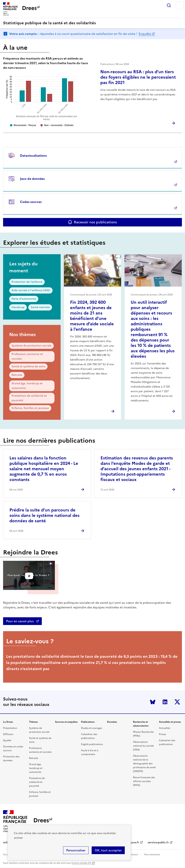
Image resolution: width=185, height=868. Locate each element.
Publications (88, 722)
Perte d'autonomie (24, 299)
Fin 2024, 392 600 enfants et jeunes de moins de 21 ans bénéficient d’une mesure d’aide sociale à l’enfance (92, 316)
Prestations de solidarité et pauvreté (29, 398)
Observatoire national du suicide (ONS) (143, 746)
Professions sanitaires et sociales (27, 356)
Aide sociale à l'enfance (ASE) (31, 290)
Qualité (7, 740)
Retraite (17, 375)
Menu (180, 5)
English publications (92, 744)
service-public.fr (158, 842)
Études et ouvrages (92, 728)
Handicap (18, 307)
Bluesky (153, 702)
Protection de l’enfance (27, 282)
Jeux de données (32, 179)
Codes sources (31, 202)
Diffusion (8, 734)
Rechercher (169, 5)
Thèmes (33, 722)
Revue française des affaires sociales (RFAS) (144, 781)
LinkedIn (165, 702)
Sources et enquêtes (66, 722)
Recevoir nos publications (95, 222)
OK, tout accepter (108, 850)
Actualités (165, 728)
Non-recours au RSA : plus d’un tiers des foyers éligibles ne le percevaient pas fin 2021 (138, 77)
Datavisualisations (33, 156)
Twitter (177, 702)
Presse (162, 734)
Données (112, 722)
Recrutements (152, 855)
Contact (133, 855)
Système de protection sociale (31, 346)
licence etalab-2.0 (81, 863)
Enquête (145, 34)
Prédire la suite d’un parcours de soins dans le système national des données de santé (44, 515)
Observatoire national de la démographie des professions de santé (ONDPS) (144, 764)
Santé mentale (40, 307)
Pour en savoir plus (20, 621)
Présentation (10, 728)
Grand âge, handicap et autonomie (27, 386)
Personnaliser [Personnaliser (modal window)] (76, 850)
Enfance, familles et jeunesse (30, 408)
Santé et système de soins (28, 366)
